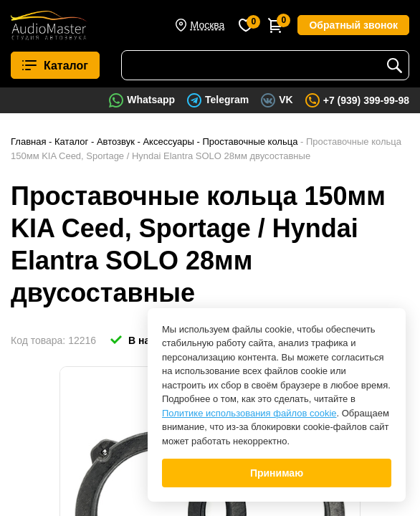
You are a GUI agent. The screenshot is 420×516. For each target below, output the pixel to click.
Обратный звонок (353, 25)
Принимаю (277, 473)
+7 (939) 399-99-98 (366, 100)
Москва (208, 25)
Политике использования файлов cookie (249, 413)
